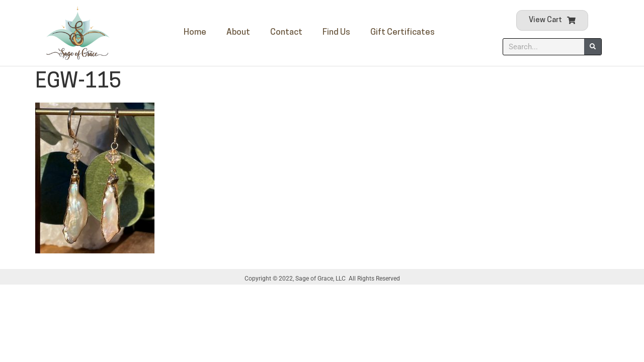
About (238, 32)
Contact (286, 32)
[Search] (593, 47)
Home (195, 32)
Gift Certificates (403, 32)
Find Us (336, 32)
